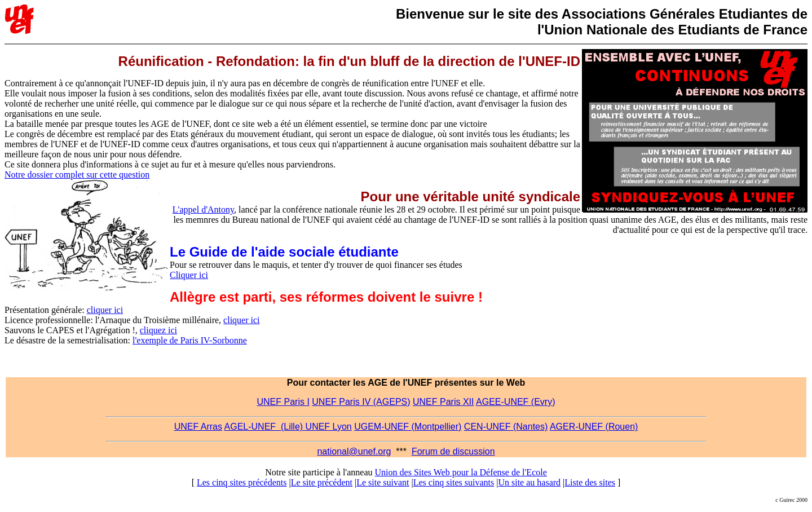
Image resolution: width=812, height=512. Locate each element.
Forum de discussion (453, 451)
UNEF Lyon (329, 427)
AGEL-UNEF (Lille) (265, 427)
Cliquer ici (189, 275)
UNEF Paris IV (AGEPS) (361, 402)
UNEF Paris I (283, 402)
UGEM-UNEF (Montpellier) (408, 427)
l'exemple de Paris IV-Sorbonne (190, 340)
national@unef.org (354, 451)
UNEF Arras (198, 427)
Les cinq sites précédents (242, 482)
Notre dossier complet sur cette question (77, 175)
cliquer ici (105, 310)
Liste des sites (590, 482)
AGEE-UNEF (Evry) (515, 402)
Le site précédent (322, 482)
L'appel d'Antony (203, 209)
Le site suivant (383, 482)
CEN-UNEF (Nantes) (506, 427)
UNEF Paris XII (443, 402)
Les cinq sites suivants (454, 482)
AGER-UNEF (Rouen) (594, 427)
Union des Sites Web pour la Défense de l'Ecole (461, 472)
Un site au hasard (529, 482)
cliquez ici (158, 330)
